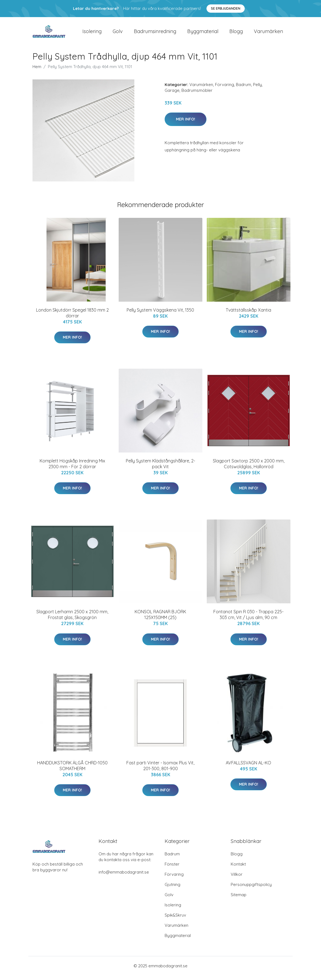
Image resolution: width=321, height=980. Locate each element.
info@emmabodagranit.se (124, 877)
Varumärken (268, 34)
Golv (118, 34)
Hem (37, 71)
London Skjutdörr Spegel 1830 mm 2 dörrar (72, 318)
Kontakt (238, 869)
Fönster (172, 869)
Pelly (257, 89)
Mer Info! (186, 124)
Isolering (92, 34)
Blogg (236, 34)
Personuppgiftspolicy (251, 889)
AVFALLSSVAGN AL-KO (248, 767)
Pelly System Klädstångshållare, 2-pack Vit (161, 468)
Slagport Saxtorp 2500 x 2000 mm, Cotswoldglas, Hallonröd (249, 468)
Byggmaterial (203, 34)
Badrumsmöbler (197, 95)
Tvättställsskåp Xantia (248, 315)
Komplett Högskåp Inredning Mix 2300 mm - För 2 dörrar (72, 468)
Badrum (244, 89)
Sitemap (239, 899)
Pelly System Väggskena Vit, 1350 (160, 315)
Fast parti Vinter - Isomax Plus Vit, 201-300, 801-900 (160, 770)
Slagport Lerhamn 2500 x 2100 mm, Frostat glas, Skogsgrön (72, 619)
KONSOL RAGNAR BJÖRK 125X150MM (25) (160, 619)
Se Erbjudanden (226, 8)
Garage (172, 95)
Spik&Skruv (175, 920)
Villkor (237, 879)
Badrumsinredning (155, 34)
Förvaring (225, 89)
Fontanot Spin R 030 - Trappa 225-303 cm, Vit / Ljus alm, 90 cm (248, 619)
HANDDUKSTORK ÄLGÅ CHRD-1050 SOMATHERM (72, 770)
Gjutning (172, 889)
